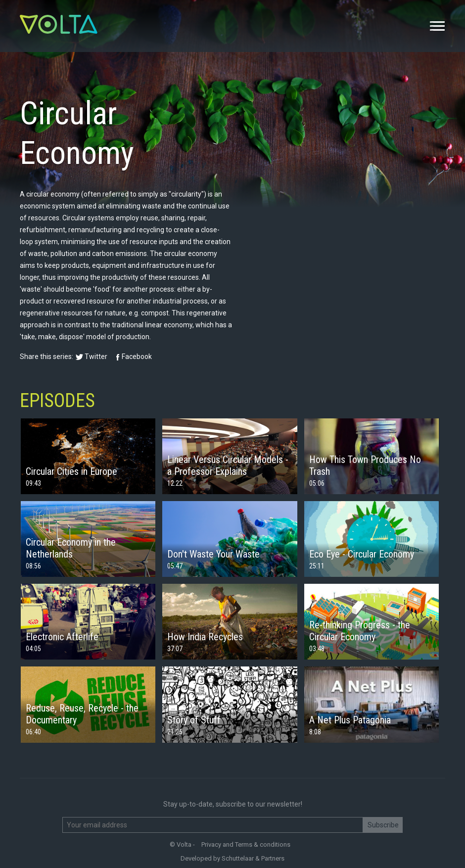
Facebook (137, 357)
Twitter (96, 357)
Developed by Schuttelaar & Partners (232, 858)
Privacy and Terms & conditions (246, 844)
